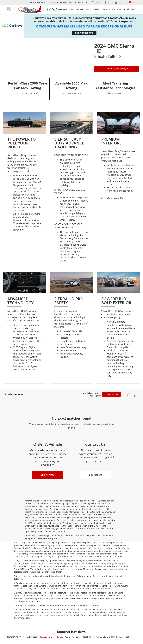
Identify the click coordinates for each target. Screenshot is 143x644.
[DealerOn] (14, 637)
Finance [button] (106, 9)
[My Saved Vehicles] (132, 3)
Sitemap (52, 637)
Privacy (60, 637)
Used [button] (72, 9)
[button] (48, 475)
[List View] (136, 394)
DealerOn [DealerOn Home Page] (43, 637)
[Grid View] (128, 394)
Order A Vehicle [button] (111, 395)
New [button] (65, 9)
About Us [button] (117, 9)
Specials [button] (97, 9)
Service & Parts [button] (84, 9)
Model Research (131, 9)
